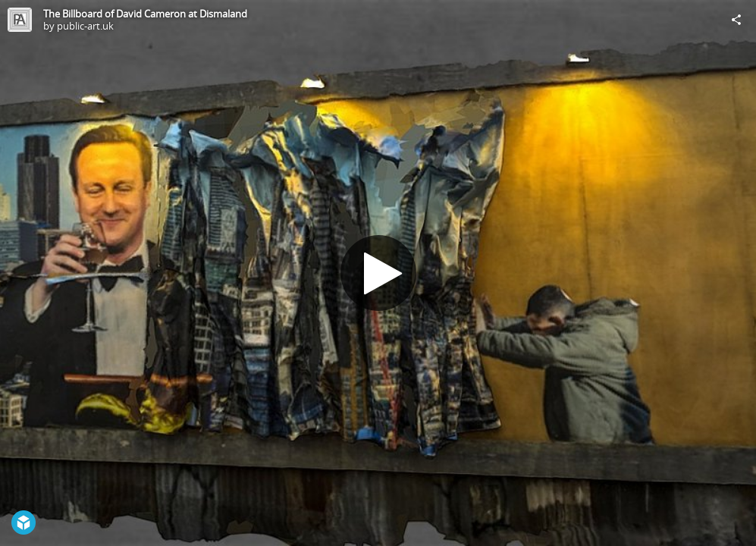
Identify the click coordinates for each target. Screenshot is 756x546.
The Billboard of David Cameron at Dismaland (145, 14)
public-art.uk (85, 26)
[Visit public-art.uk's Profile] (20, 20)
